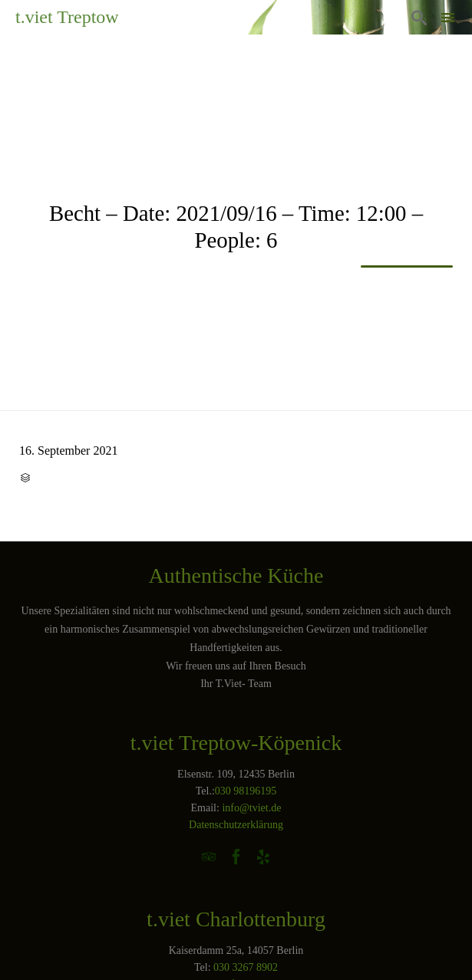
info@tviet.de (251, 808)
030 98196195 (246, 791)
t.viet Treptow (67, 17)
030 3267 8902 (246, 967)
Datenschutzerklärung (236, 825)
